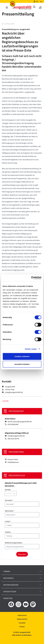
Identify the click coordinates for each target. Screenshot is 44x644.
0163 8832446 (13, 424)
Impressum (22, 615)
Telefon (8, 532)
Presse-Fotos (13, 459)
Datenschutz (22, 619)
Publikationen (13, 462)
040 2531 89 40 (13, 439)
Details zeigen (31, 349)
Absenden (22, 554)
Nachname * (10, 511)
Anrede (8, 490)
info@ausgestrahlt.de (16, 436)
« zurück (5, 401)
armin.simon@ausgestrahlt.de (20, 421)
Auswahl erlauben (22, 364)
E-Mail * (8, 521)
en (41, 1)
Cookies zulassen (22, 356)
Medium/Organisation (14, 543)
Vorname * (9, 500)
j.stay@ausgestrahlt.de (14, 392)
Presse (22, 627)
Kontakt (22, 623)
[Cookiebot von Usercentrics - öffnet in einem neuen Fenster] (31, 278)
